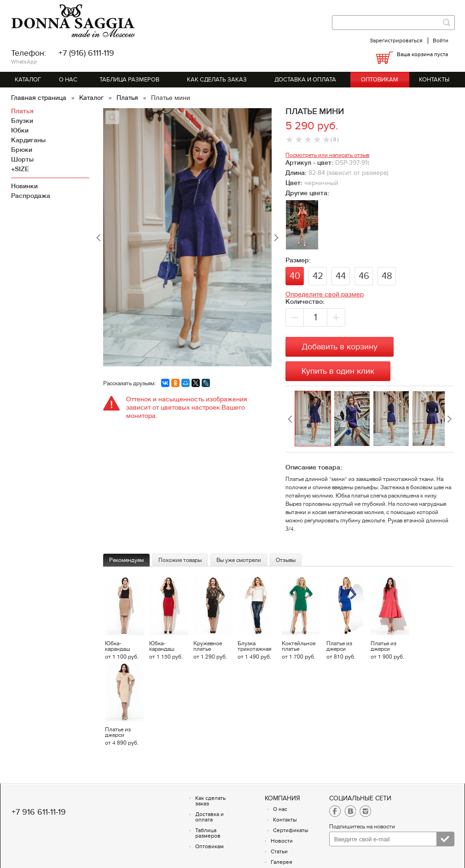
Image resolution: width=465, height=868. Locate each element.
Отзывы (286, 560)
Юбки (20, 130)
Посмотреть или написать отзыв (327, 155)
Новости (282, 841)
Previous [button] (290, 419)
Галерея (282, 862)
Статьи (279, 851)
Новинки (24, 186)
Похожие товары (180, 560)
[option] (314, 419)
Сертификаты (291, 830)
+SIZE (20, 169)
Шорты (22, 159)
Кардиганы (28, 140)
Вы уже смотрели (239, 560)
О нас (68, 80)
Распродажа (31, 196)
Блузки (22, 121)
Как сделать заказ (217, 80)
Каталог (28, 80)
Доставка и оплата (305, 80)
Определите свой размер (325, 294)
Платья (128, 98)
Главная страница (40, 98)
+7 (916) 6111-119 (86, 53)
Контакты (434, 80)
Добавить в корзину (340, 347)
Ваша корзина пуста (422, 54)
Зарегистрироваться (396, 41)
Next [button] (449, 419)
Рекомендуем (126, 560)
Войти (441, 41)
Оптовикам (380, 80)
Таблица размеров (129, 80)
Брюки (22, 150)
